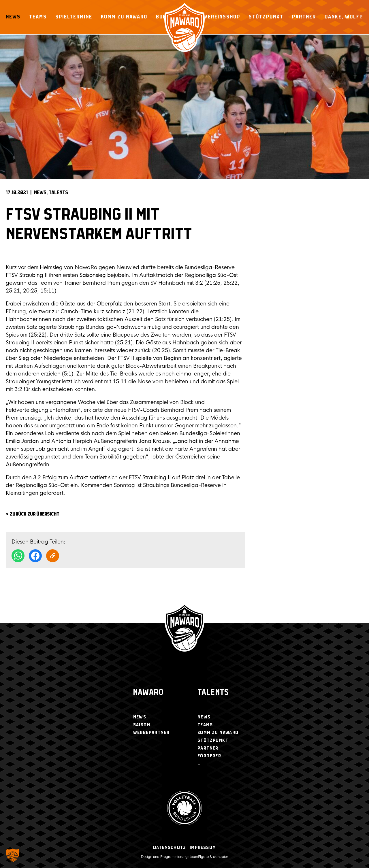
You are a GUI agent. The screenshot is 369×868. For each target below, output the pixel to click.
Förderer (209, 756)
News (13, 17)
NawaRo (148, 693)
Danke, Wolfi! (344, 17)
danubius (221, 857)
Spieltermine (74, 17)
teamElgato (199, 857)
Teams (38, 17)
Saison (142, 725)
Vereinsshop (222, 17)
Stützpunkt (266, 17)
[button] (13, 855)
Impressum (203, 848)
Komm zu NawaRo (124, 17)
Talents (58, 193)
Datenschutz (170, 848)
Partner (304, 17)
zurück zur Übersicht (34, 514)
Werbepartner (151, 733)
